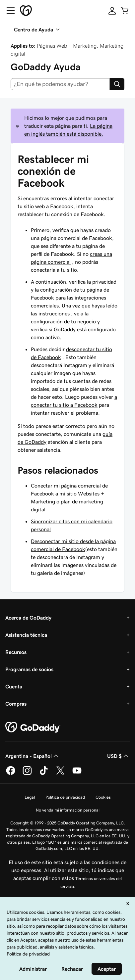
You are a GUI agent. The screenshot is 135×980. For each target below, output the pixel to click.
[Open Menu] (8, 11)
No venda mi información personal (68, 810)
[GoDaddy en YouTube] (77, 774)
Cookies (103, 797)
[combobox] (60, 84)
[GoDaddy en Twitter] (60, 774)
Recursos (16, 652)
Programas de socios (29, 669)
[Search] (117, 84)
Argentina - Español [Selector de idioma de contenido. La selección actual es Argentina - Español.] (33, 756)
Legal (30, 797)
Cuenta (14, 686)
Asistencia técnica (26, 635)
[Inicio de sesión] (112, 11)
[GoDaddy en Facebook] (11, 774)
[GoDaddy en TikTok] (44, 774)
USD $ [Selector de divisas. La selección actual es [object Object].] (118, 756)
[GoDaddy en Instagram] (27, 774)
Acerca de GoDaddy (28, 618)
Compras (16, 704)
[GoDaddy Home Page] (33, 727)
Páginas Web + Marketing (67, 46)
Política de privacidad (65, 797)
